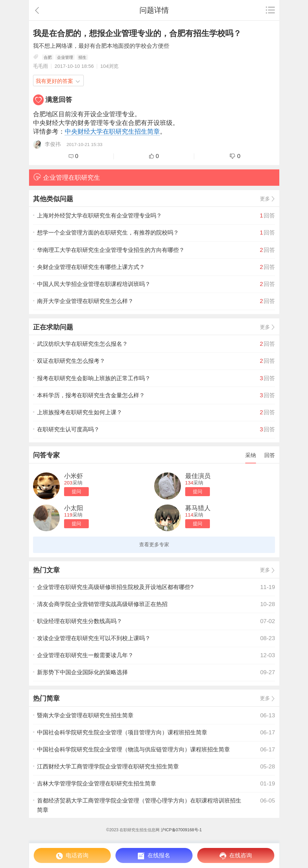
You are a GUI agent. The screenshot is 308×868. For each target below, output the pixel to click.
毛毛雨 (41, 66)
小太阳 (74, 508)
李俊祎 (53, 144)
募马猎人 (198, 508)
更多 (265, 199)
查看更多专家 (154, 545)
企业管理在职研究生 (67, 177)
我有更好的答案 (54, 81)
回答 (270, 455)
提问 (76, 492)
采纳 (251, 455)
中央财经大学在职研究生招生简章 (112, 131)
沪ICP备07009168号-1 (181, 830)
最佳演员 (198, 476)
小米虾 (74, 476)
